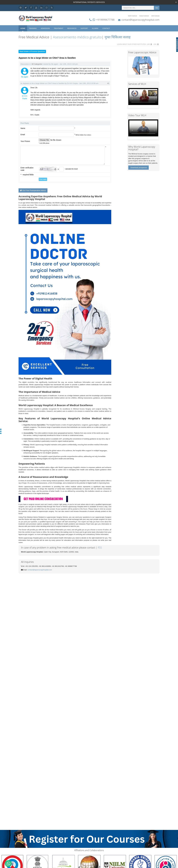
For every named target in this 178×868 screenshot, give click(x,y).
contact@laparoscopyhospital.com (140, 20)
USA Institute (155, 16)
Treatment (59, 28)
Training (33, 28)
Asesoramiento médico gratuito (77, 37)
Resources (72, 28)
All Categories (37, 64)
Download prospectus (139, 168)
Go (157, 8)
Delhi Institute (133, 16)
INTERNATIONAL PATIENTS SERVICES (89, 2)
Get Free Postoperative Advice (33, 190)
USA (155, 44)
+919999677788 (105, 20)
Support (84, 28)
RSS (100, 548)
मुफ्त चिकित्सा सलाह (118, 37)
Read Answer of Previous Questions (32, 51)
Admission (45, 28)
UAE (148, 44)
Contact (106, 28)
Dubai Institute (144, 16)
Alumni (95, 28)
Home (23, 28)
